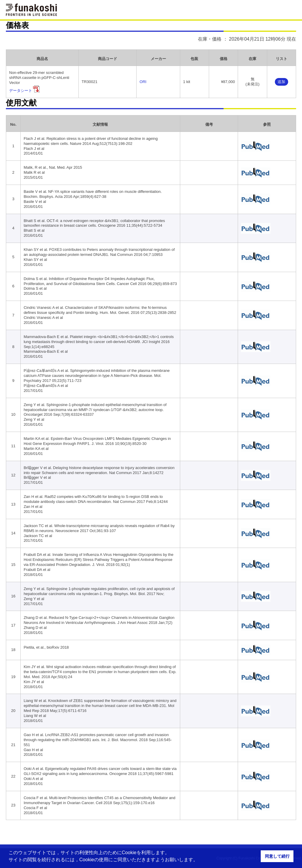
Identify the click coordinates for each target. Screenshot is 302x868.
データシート (21, 91)
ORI (143, 82)
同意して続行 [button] (277, 856)
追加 (281, 82)
